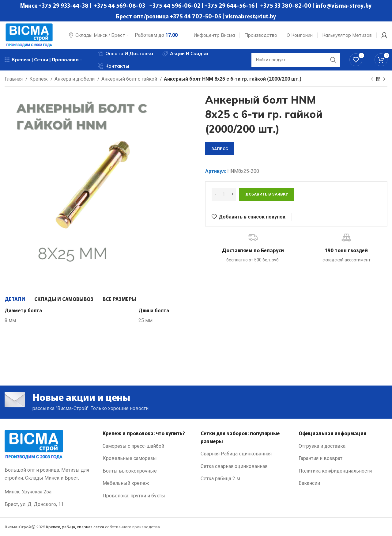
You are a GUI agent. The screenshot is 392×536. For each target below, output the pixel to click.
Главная (14, 79)
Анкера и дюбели (75, 79)
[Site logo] (29, 35)
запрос (220, 149)
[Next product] (384, 79)
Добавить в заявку (267, 194)
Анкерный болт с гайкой (130, 79)
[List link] (147, 446)
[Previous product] (372, 79)
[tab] (15, 299)
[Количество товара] (224, 194)
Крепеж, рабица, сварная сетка (75, 527)
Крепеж (39, 79)
